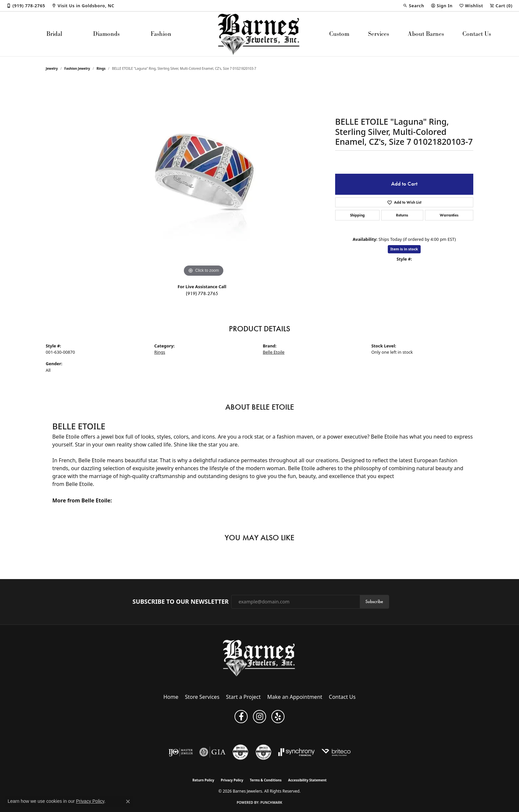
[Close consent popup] (128, 801)
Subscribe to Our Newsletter (181, 602)
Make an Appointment (295, 697)
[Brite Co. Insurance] (336, 752)
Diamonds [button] (106, 34)
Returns (402, 215)
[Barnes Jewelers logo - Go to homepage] (260, 34)
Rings (101, 68)
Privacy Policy (232, 780)
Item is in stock (404, 249)
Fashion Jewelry (77, 68)
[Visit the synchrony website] (297, 752)
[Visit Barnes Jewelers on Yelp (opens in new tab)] (278, 717)
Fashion (161, 34)
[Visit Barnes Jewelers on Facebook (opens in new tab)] (241, 717)
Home (171, 697)
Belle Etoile (274, 352)
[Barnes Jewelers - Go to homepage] (260, 658)
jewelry (52, 68)
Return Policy (203, 780)
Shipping (357, 215)
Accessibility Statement (307, 780)
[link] (26, 6)
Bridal (54, 34)
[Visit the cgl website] (240, 752)
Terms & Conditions (266, 780)
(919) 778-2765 (202, 294)
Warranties (449, 215)
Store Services (202, 697)
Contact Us (477, 34)
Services (379, 34)
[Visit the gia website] (212, 752)
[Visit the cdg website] (263, 752)
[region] (204, 180)
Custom (339, 34)
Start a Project (243, 697)
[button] (413, 6)
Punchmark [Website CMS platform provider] (272, 802)
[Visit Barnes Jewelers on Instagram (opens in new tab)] (259, 717)
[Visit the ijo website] (181, 752)
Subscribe (374, 602)
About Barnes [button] (426, 34)
